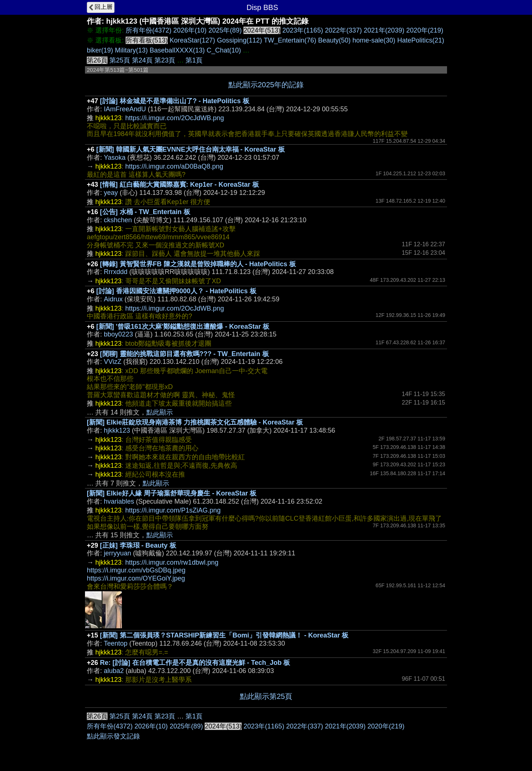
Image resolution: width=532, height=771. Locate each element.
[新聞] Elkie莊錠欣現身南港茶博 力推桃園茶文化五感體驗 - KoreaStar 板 (195, 422)
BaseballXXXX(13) (177, 50)
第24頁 (142, 60)
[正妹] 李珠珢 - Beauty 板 (138, 545)
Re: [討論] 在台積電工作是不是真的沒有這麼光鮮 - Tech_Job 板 (195, 663)
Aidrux (113, 299)
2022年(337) (343, 30)
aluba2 (114, 671)
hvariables (119, 501)
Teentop (116, 643)
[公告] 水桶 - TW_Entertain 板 (145, 212)
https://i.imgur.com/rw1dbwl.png (172, 562)
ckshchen (118, 220)
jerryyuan (117, 553)
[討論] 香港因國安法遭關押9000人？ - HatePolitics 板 (176, 291)
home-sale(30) (374, 40)
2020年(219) (425, 30)
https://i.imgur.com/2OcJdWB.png (175, 118)
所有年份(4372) (149, 30)
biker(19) (100, 50)
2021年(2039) (384, 30)
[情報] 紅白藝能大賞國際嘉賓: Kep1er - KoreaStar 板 (180, 185)
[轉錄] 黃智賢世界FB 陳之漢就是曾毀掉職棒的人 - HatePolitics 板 (198, 264)
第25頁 (120, 60)
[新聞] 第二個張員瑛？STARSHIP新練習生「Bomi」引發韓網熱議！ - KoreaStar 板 (224, 635)
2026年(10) (190, 30)
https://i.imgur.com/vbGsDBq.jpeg (136, 570)
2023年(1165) (303, 30)
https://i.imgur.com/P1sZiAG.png (173, 510)
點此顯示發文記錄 (113, 736)
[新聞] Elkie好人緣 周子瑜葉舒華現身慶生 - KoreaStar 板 (172, 493)
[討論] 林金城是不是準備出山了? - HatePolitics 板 (175, 101)
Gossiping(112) (239, 40)
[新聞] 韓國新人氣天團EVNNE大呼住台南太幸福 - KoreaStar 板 (191, 149)
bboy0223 (118, 334)
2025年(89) (225, 30)
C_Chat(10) (224, 50)
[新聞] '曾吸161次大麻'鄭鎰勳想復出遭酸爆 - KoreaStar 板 (183, 327)
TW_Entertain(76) (290, 40)
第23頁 (165, 60)
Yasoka (115, 158)
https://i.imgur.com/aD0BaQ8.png (174, 166)
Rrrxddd (116, 272)
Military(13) (131, 50)
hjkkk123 (117, 430)
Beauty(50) (334, 40)
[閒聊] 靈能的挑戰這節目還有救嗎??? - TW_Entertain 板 (185, 354)
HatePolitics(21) (421, 40)
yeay (111, 193)
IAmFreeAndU (125, 109)
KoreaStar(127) (192, 40)
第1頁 (194, 60)
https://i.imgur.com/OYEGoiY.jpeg (136, 578)
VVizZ (113, 362)
